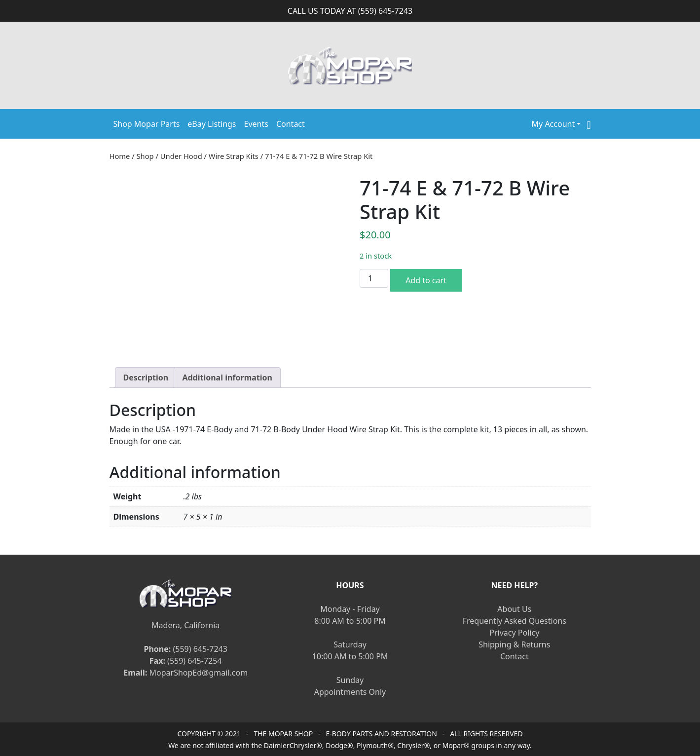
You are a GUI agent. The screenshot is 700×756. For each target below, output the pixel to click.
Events (256, 124)
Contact (291, 124)
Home (120, 156)
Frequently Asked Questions (515, 621)
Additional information (227, 378)
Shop (145, 156)
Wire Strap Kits (234, 156)
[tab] (146, 378)
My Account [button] (553, 124)
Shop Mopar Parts (147, 124)
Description (146, 378)
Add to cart (426, 280)
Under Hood (181, 156)
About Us (514, 609)
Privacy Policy (514, 633)
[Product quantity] (374, 278)
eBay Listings (212, 124)
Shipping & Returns (514, 644)
